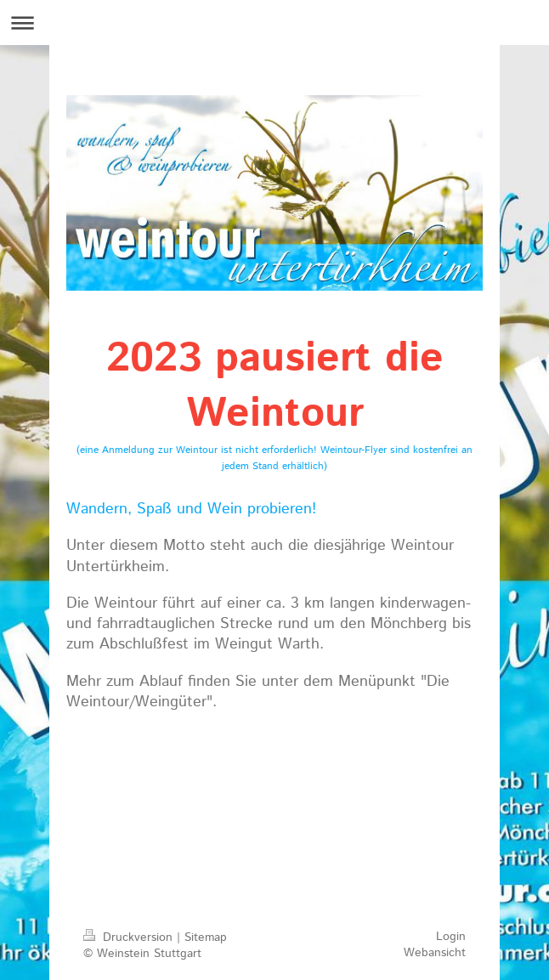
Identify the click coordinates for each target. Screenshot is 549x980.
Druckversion (130, 938)
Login (451, 937)
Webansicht (435, 953)
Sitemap (206, 938)
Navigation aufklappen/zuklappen (274, 23)
